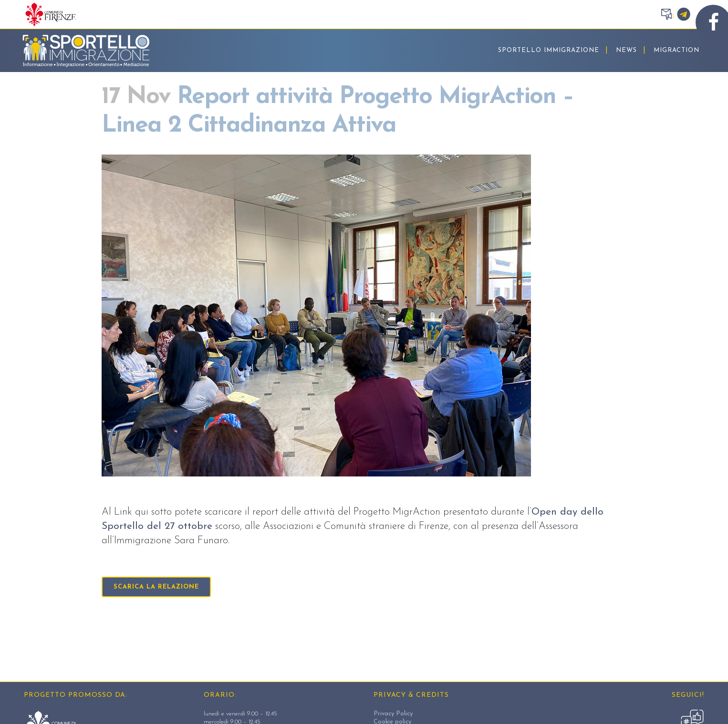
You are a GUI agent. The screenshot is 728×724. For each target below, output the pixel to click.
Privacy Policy (393, 714)
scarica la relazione (156, 587)
